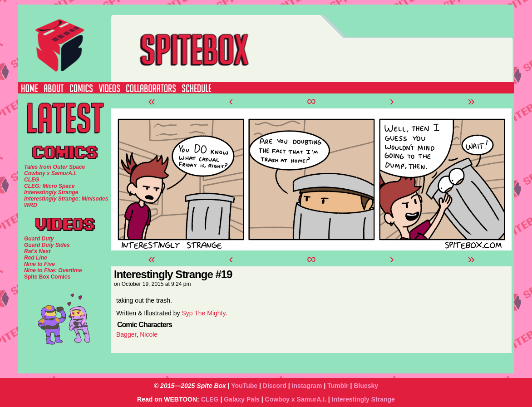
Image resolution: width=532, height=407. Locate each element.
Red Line (36, 258)
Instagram (307, 386)
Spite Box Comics (47, 277)
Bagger (126, 334)
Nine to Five (39, 264)
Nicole (149, 334)
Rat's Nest (37, 251)
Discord (275, 386)
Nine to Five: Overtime (53, 270)
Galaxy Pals (242, 399)
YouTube (244, 386)
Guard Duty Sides (47, 245)
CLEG (210, 399)
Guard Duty (39, 239)
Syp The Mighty (203, 313)
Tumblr (338, 386)
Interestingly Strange (363, 399)
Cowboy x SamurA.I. (296, 399)
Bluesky (366, 386)
